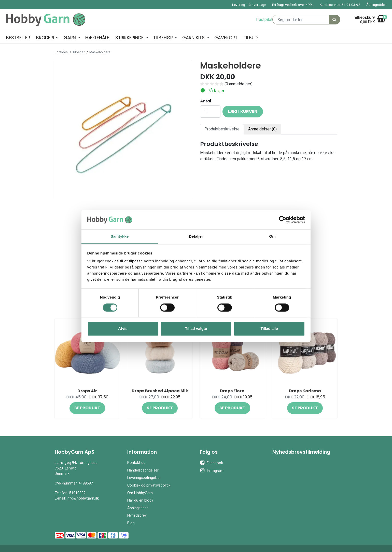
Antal (206, 101)
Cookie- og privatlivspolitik (149, 485)
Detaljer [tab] (196, 237)
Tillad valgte (196, 329)
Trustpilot (264, 19)
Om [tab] (272, 237)
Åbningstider (376, 5)
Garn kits (193, 38)
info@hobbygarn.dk (83, 498)
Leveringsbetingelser (144, 478)
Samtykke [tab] (120, 237)
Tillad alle (269, 329)
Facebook (211, 463)
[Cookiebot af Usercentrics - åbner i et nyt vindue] (283, 220)
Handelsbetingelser (143, 470)
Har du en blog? (140, 500)
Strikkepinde (129, 38)
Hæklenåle (97, 38)
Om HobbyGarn (140, 493)
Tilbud (251, 38)
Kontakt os (136, 463)
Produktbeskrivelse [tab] (222, 129)
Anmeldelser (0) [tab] (262, 129)
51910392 (77, 493)
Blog (131, 523)
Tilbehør (163, 38)
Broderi (45, 38)
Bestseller (18, 38)
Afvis (123, 329)
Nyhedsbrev (137, 515)
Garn (70, 38)
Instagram (212, 470)
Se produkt (87, 408)
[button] (57, 37)
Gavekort (226, 38)
